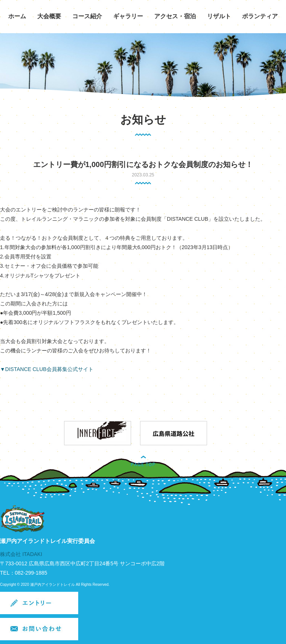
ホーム (17, 16)
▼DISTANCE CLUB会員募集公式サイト (47, 369)
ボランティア (260, 16)
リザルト (219, 16)
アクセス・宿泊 (175, 16)
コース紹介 (87, 16)
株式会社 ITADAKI (21, 554)
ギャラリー (128, 16)
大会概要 (49, 16)
